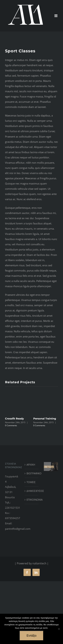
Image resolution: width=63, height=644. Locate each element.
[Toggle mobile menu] (56, 16)
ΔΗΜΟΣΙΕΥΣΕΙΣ (32, 491)
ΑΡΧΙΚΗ (31, 465)
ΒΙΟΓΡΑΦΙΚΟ (32, 473)
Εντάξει (31, 636)
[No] (59, 629)
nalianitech (39, 563)
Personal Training (45, 419)
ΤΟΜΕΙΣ (31, 482)
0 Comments (11, 425)
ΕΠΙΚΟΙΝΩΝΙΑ (32, 500)
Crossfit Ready (14, 419)
